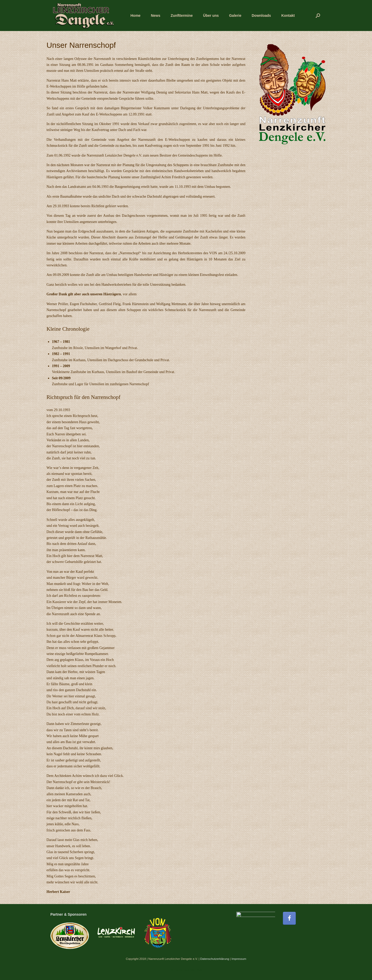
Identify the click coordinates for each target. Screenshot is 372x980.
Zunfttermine (182, 16)
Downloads (261, 16)
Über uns (211, 16)
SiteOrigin (196, 970)
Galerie (235, 16)
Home (135, 16)
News (156, 16)
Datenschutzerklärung (215, 959)
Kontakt (288, 16)
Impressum (239, 959)
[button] (318, 16)
